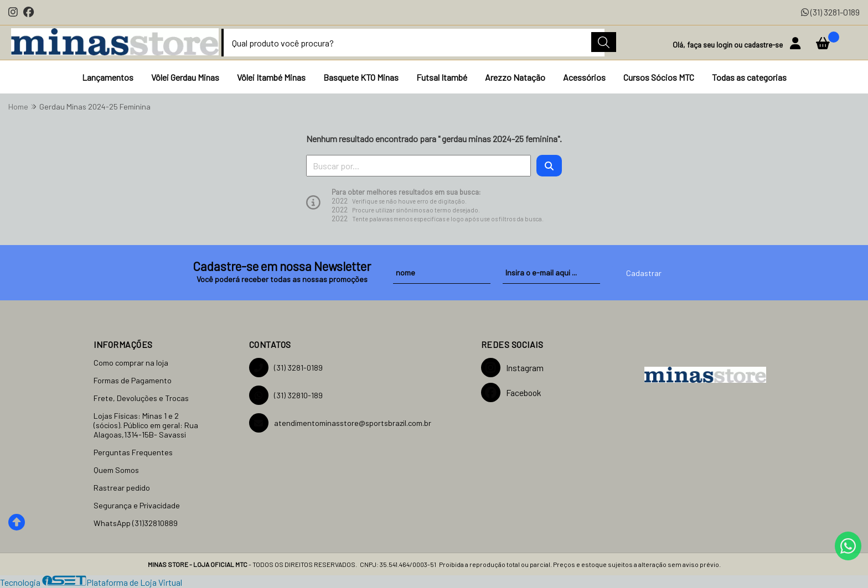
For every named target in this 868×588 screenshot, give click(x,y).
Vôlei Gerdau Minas (185, 77)
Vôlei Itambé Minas (271, 77)
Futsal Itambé (442, 77)
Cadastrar (644, 273)
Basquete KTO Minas (361, 77)
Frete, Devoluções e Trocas (141, 398)
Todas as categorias (749, 77)
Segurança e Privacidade (137, 505)
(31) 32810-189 (286, 395)
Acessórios (584, 77)
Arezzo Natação (515, 77)
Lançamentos (108, 77)
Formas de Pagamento (133, 380)
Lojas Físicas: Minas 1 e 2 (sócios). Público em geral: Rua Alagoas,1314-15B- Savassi (146, 425)
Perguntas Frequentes (133, 452)
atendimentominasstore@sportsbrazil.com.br (340, 423)
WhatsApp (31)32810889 (136, 523)
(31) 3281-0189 (830, 12)
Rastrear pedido (122, 488)
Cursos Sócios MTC (659, 77)
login (725, 45)
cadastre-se (764, 45)
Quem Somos (116, 470)
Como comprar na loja (131, 363)
